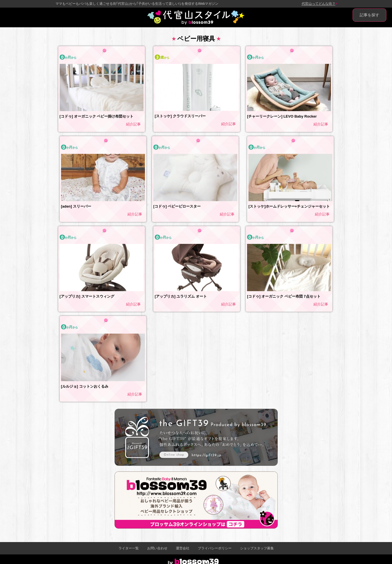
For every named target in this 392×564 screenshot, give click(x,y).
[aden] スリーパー (76, 206)
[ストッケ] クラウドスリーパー (180, 116)
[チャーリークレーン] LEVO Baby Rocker (282, 116)
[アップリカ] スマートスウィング (87, 296)
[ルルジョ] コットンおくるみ (85, 386)
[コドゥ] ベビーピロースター (177, 206)
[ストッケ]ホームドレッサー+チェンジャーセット (289, 206)
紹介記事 (133, 124)
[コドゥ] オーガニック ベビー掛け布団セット (97, 116)
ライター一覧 (129, 548)
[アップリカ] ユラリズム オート (181, 296)
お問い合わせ (157, 548)
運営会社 (183, 548)
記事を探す (369, 15)
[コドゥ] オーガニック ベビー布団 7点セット (284, 296)
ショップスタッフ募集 (257, 548)
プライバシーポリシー (215, 548)
